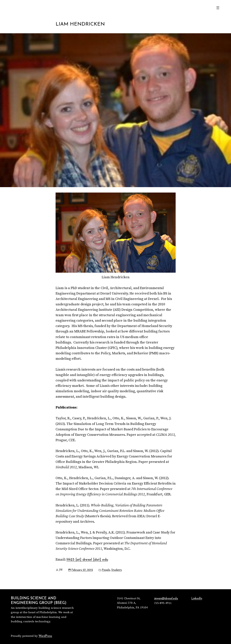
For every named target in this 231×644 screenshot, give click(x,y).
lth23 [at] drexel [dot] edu (87, 560)
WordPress (45, 636)
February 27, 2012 (82, 570)
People (106, 570)
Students (117, 570)
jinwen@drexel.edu (166, 599)
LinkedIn (197, 599)
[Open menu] (218, 8)
